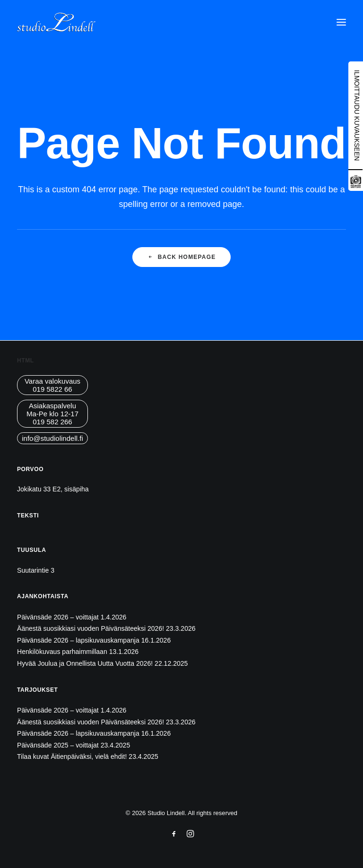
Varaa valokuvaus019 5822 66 (52, 385)
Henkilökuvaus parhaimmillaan (62, 652)
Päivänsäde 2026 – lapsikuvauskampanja (78, 640)
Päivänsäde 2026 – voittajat (58, 617)
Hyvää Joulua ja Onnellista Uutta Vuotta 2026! (85, 663)
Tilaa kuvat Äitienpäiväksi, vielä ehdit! (72, 756)
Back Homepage (182, 257)
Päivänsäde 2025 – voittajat (58, 745)
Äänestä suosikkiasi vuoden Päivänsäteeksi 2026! (91, 628)
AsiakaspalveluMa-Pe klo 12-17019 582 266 (52, 414)
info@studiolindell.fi (52, 438)
